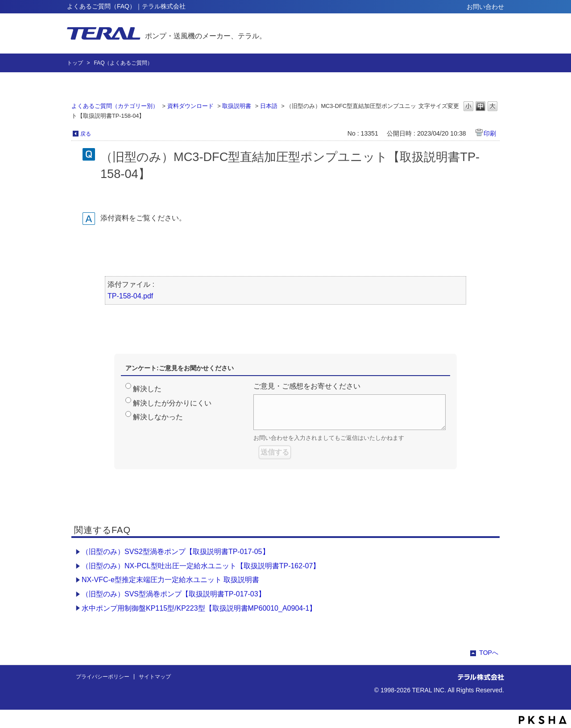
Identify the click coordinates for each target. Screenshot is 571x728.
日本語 (269, 106)
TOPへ (489, 653)
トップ (75, 63)
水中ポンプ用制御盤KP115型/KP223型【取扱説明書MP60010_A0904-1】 (199, 608)
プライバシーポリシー (103, 677)
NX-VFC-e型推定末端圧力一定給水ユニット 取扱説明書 (170, 580)
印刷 (490, 133)
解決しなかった (158, 417)
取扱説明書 (237, 106)
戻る (86, 134)
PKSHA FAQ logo (543, 720)
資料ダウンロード (190, 106)
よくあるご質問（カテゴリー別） (115, 106)
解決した (147, 389)
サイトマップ (155, 677)
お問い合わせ (485, 7)
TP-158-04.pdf (130, 296)
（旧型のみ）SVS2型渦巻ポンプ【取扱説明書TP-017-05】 (176, 552)
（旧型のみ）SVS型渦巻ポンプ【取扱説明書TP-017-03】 (174, 594)
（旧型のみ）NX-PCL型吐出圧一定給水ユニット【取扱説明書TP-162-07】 (201, 566)
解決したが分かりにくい (172, 403)
